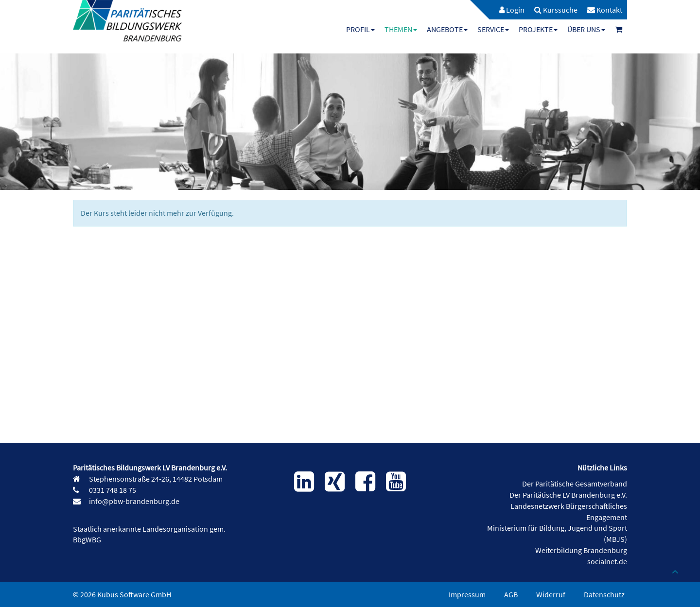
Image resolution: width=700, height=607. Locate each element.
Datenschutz (604, 594)
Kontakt (605, 10)
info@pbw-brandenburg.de (133, 501)
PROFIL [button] (360, 29)
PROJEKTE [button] (538, 29)
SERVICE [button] (493, 29)
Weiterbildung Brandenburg (581, 550)
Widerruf (551, 594)
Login (512, 10)
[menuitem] (507, 10)
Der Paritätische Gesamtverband (575, 484)
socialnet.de (607, 561)
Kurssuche (556, 10)
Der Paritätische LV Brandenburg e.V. (568, 495)
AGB (511, 594)
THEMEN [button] (401, 29)
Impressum (467, 594)
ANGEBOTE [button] (447, 29)
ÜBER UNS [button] (586, 29)
